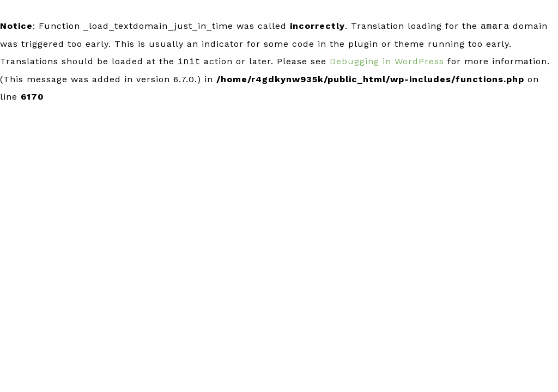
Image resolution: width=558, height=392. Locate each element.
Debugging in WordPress (387, 62)
